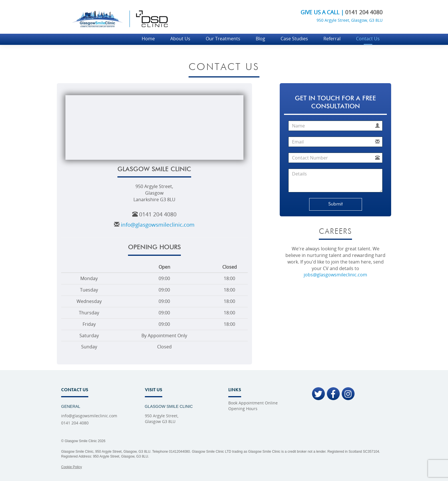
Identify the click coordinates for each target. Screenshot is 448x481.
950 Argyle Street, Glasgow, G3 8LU (350, 20)
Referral (332, 39)
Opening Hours (243, 409)
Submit (335, 204)
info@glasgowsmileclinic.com (158, 224)
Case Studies (294, 39)
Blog (260, 39)
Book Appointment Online (253, 403)
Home (148, 39)
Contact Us (368, 39)
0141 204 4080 (364, 12)
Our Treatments (223, 39)
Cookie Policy (72, 467)
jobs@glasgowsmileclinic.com (335, 275)
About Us (180, 39)
